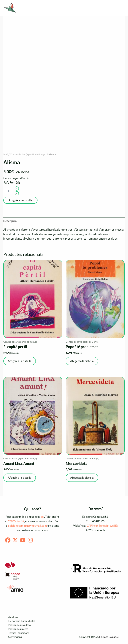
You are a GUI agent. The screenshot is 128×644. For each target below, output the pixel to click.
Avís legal (13, 617)
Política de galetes (18, 629)
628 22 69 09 (16, 521)
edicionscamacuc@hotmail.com (27, 526)
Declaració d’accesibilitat (22, 621)
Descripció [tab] (10, 221)
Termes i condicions (19, 633)
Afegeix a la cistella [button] (20, 361)
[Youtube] (23, 540)
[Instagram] (30, 540)
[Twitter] (15, 540)
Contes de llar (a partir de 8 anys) (28, 154)
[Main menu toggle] (121, 8)
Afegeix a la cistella (20, 200)
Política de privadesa (19, 625)
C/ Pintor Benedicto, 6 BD (102, 526)
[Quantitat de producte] (8, 191)
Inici (6, 154)
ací (42, 517)
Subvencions (15, 637)
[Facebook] (8, 540)
